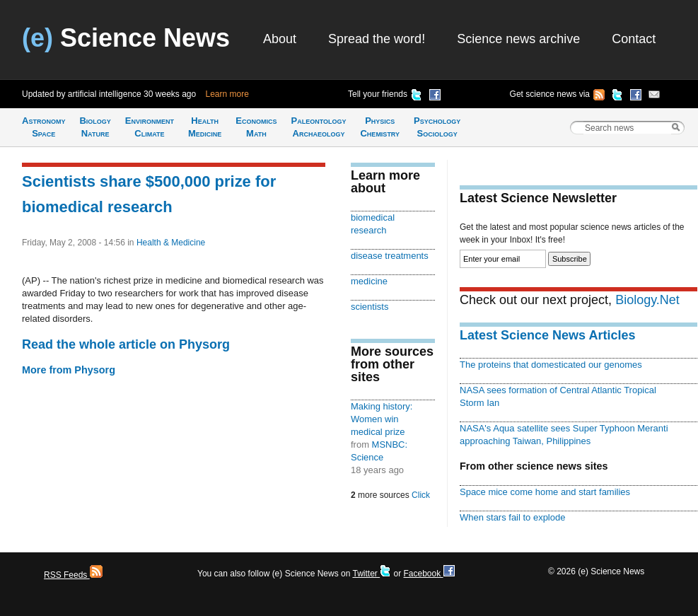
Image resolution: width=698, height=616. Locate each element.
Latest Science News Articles (547, 335)
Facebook (429, 574)
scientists (370, 307)
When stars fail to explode (512, 517)
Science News (126, 38)
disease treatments (390, 256)
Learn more (227, 94)
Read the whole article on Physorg (126, 344)
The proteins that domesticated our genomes (551, 365)
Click (421, 495)
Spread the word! (377, 39)
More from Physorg (69, 370)
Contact (634, 39)
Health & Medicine (171, 243)
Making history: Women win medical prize (382, 419)
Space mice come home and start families (545, 492)
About (280, 39)
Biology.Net (647, 300)
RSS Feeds (73, 575)
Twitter (372, 574)
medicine (369, 281)
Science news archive (518, 39)
